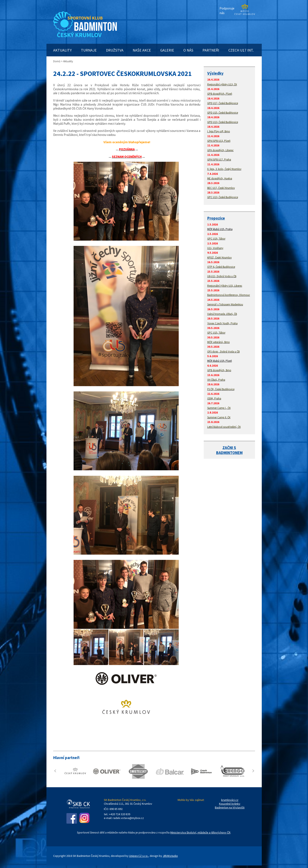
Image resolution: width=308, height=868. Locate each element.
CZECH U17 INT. (241, 50)
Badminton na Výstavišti (230, 807)
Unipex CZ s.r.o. (139, 856)
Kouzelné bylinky (230, 804)
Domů (57, 61)
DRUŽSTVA (115, 50)
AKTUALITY (62, 50)
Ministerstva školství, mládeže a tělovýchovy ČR (200, 832)
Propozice (216, 218)
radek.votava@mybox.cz (128, 818)
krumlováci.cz (230, 800)
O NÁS (188, 50)
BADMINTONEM (229, 453)
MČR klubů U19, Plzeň (220, 361)
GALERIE (167, 50)
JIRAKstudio (170, 856)
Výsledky (215, 73)
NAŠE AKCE (142, 50)
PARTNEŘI (211, 50)
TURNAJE (89, 50)
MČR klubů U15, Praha (220, 229)
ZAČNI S (229, 448)
